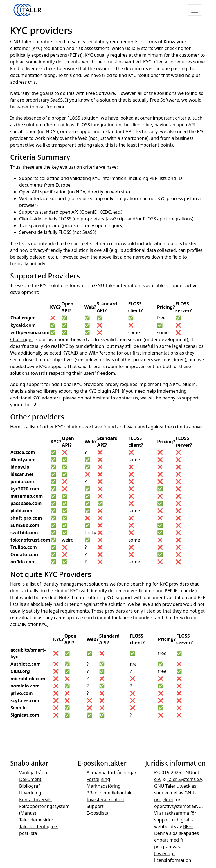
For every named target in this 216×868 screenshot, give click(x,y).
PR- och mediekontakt (110, 793)
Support (95, 806)
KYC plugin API (104, 391)
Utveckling (30, 793)
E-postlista (98, 813)
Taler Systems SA (185, 779)
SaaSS (57, 100)
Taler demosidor (36, 820)
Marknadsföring (104, 786)
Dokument (30, 779)
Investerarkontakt (105, 800)
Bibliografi (30, 786)
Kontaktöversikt (36, 800)
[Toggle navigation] (195, 10)
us (136, 398)
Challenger (23, 318)
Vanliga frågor (34, 773)
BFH (188, 826)
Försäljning (98, 779)
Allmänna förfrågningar (112, 773)
